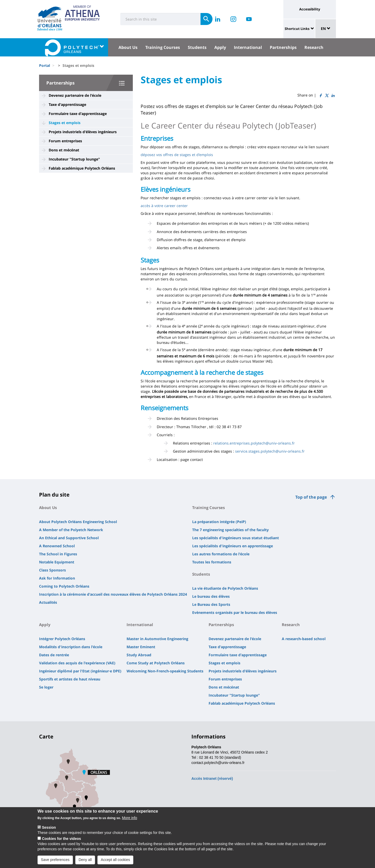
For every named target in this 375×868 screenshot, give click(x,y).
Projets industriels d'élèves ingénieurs (83, 132)
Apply (220, 47)
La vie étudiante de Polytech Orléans (225, 588)
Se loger (46, 687)
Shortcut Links (297, 29)
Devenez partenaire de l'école (75, 95)
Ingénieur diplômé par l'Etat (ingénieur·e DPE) (80, 671)
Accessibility (310, 9)
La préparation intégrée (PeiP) (219, 522)
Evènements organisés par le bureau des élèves (235, 612)
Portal (45, 65)
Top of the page (311, 497)
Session (49, 832)
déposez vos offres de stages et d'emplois (177, 155)
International (248, 47)
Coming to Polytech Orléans (64, 586)
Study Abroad (139, 655)
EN (326, 28)
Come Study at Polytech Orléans (156, 663)
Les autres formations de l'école (221, 554)
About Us (128, 47)
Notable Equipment (57, 562)
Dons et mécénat (64, 150)
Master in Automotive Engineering (157, 639)
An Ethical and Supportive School (69, 538)
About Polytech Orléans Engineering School (78, 522)
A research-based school (304, 639)
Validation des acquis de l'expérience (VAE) (77, 663)
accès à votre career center (164, 206)
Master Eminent (141, 647)
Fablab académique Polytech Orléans (82, 168)
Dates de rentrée (54, 655)
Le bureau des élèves (211, 596)
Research (314, 47)
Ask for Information (57, 578)
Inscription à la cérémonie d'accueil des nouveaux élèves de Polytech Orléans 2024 (113, 594)
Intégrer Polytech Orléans (62, 639)
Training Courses (163, 47)
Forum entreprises (65, 141)
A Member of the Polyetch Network (71, 530)
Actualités (48, 602)
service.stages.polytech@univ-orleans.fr (270, 451)
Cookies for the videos (61, 843)
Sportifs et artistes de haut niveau (70, 679)
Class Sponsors (52, 570)
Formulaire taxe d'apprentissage (78, 114)
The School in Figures (58, 554)
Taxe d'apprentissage (67, 104)
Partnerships (283, 47)
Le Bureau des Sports (211, 604)
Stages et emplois (65, 123)
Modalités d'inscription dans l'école (71, 647)
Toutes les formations (212, 562)
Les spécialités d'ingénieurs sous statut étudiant (236, 538)
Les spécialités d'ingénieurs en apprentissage (233, 546)
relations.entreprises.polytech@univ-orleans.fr (254, 443)
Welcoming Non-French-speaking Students (165, 671)
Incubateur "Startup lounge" (74, 159)
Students (197, 47)
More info (129, 822)
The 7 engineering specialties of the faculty (230, 530)
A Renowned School (57, 546)
